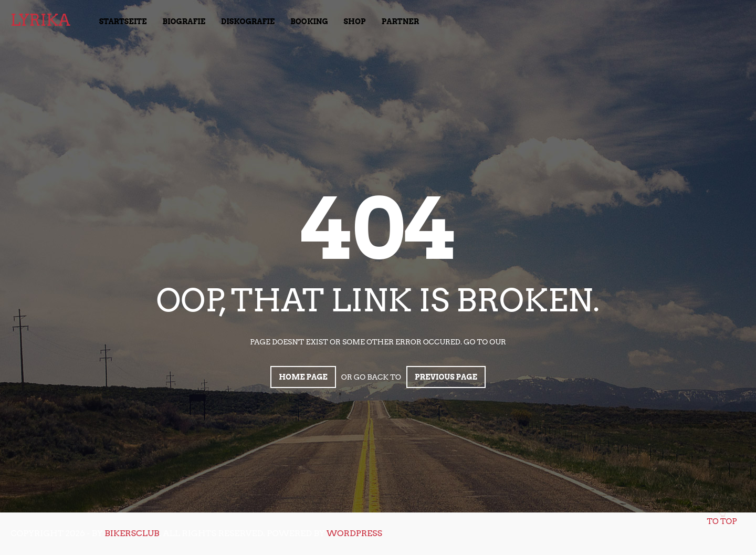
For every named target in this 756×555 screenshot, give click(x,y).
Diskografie (248, 22)
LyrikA (40, 20)
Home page (303, 377)
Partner (401, 22)
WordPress (354, 533)
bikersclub (132, 533)
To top (722, 518)
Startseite (123, 22)
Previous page (446, 377)
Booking (309, 22)
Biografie (184, 22)
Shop (355, 22)
